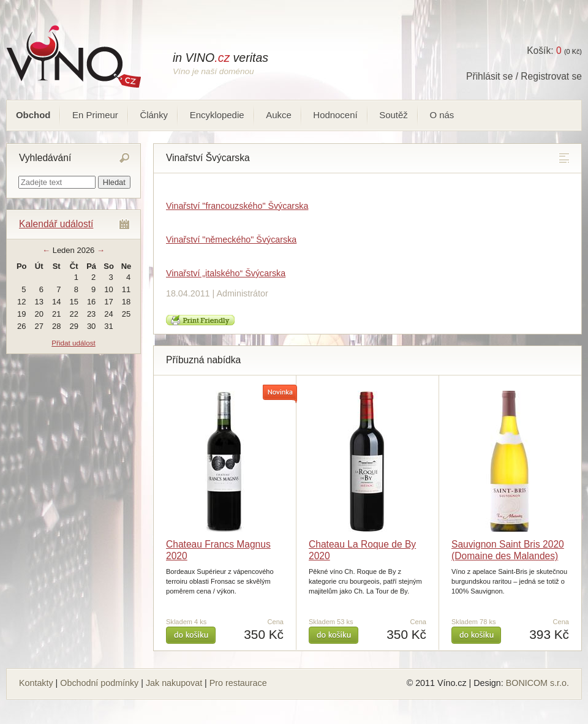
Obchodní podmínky (99, 683)
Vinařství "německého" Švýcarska (231, 239)
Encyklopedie (217, 115)
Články (154, 115)
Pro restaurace (238, 683)
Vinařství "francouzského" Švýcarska (237, 206)
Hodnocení (335, 115)
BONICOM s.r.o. (537, 683)
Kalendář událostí (56, 224)
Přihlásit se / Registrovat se (524, 76)
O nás (442, 115)
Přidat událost (73, 343)
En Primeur (95, 115)
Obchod (33, 115)
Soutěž (394, 115)
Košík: (544, 51)
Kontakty (36, 683)
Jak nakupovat (174, 683)
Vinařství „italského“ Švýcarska (226, 273)
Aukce (279, 115)
